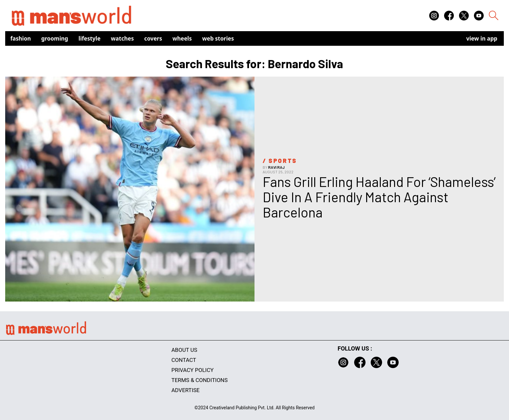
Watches (123, 38)
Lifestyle (90, 38)
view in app (482, 38)
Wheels (182, 38)
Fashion (21, 38)
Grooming (55, 38)
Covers (153, 38)
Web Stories (218, 38)
